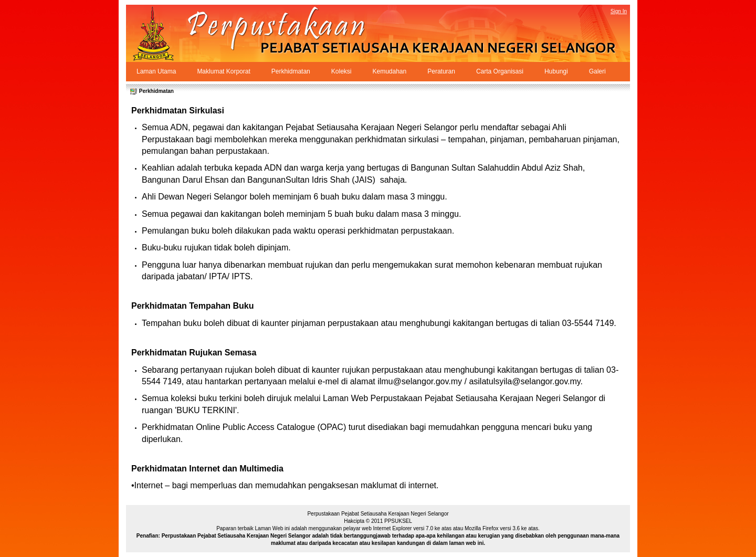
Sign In (619, 11)
